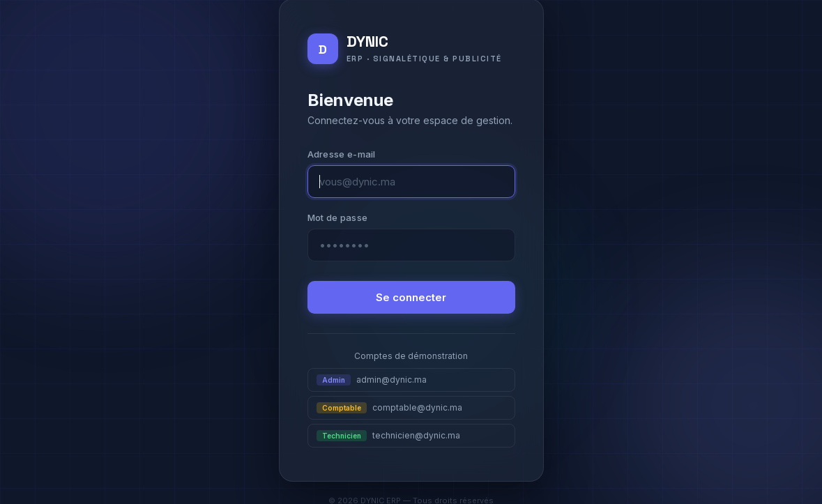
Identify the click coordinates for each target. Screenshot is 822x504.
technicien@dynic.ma (388, 436)
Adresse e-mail (342, 154)
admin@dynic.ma (372, 380)
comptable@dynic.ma (389, 408)
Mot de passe (338, 217)
